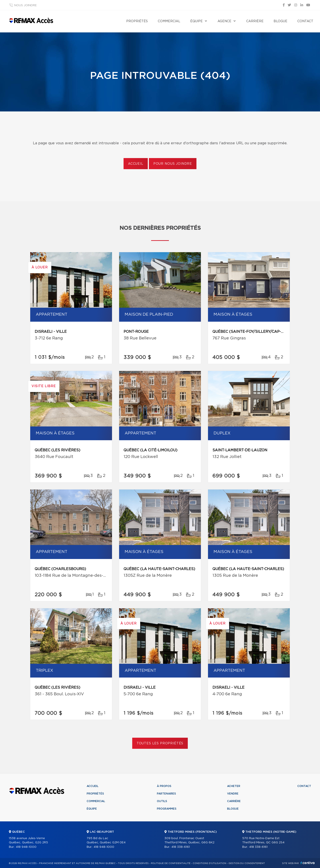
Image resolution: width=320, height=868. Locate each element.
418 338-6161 (181, 847)
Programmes (167, 809)
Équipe (196, 21)
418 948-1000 (26, 847)
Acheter (234, 786)
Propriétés (137, 21)
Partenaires (166, 794)
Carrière (255, 21)
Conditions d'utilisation (209, 863)
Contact (305, 21)
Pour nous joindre (173, 164)
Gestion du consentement (247, 863)
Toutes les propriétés (160, 743)
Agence (224, 21)
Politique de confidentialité (171, 863)
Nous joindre (25, 5)
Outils (162, 801)
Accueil (136, 164)
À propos (164, 786)
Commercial (169, 21)
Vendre (233, 794)
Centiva (308, 863)
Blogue (280, 21)
